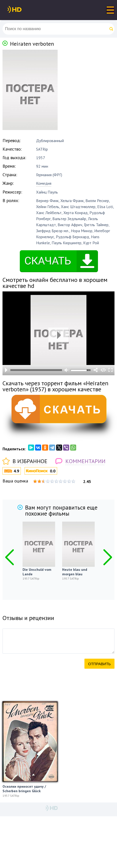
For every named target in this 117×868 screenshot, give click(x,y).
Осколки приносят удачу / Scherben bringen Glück (24, 789)
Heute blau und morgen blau (75, 572)
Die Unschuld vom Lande (37, 572)
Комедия (44, 183)
